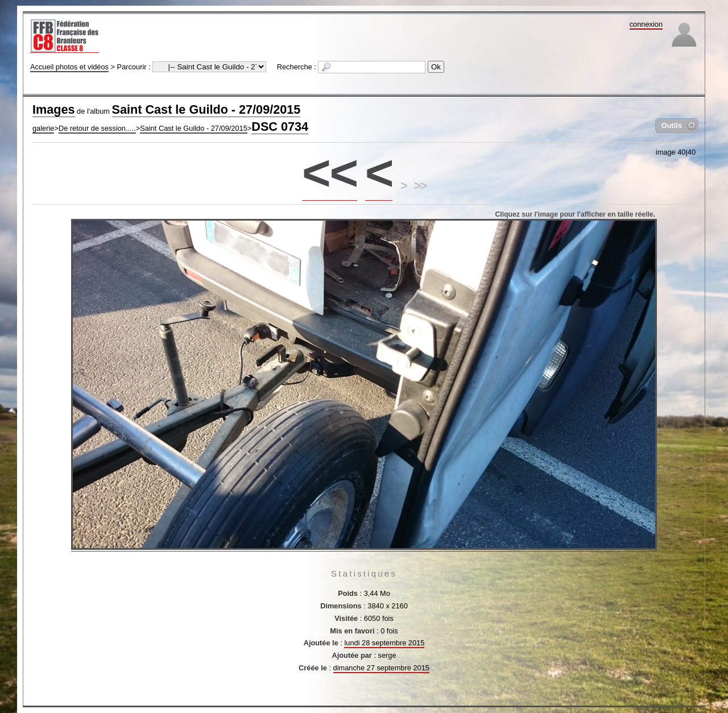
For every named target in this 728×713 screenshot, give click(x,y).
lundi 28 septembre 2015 (384, 643)
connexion (646, 24)
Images (54, 109)
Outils (672, 125)
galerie (43, 128)
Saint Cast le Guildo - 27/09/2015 (206, 109)
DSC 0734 (280, 127)
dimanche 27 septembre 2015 (381, 668)
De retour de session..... (97, 128)
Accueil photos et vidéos (69, 67)
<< (330, 173)
